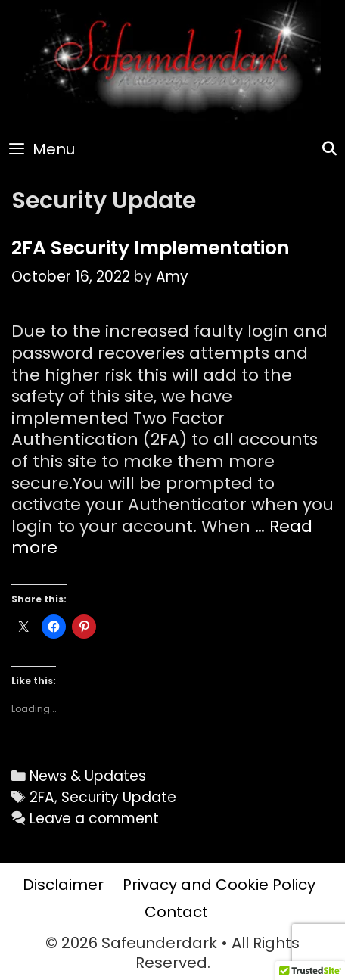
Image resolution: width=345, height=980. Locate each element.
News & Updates (88, 776)
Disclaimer (63, 885)
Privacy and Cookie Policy (219, 885)
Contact (176, 912)
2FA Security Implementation (151, 248)
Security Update (119, 797)
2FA (42, 797)
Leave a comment (94, 818)
